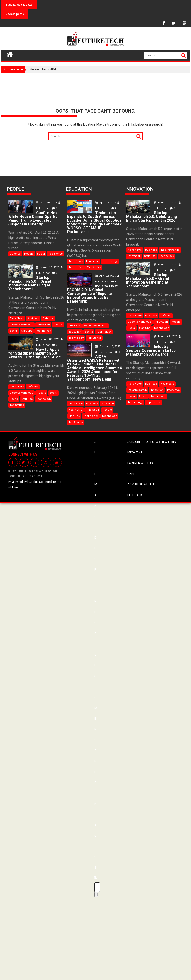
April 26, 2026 (47, 203)
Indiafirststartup (170, 250)
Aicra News (17, 319)
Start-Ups (27, 331)
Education (92, 261)
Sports (14, 399)
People (29, 254)
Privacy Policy (17, 482)
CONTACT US (95, 825)
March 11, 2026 (166, 203)
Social (41, 254)
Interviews (173, 390)
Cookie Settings (40, 482)
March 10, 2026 (48, 267)
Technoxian (76, 267)
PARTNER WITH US (140, 463)
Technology (43, 331)
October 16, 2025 (108, 346)
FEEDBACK (135, 495)
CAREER (133, 474)
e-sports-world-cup (21, 325)
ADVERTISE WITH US (142, 484)
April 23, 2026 (106, 203)
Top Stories (56, 254)
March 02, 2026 (48, 339)
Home (34, 69)
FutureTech (105, 352)
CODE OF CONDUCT (95, 580)
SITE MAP (96, 474)
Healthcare (75, 410)
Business (33, 319)
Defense (15, 254)
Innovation (43, 325)
